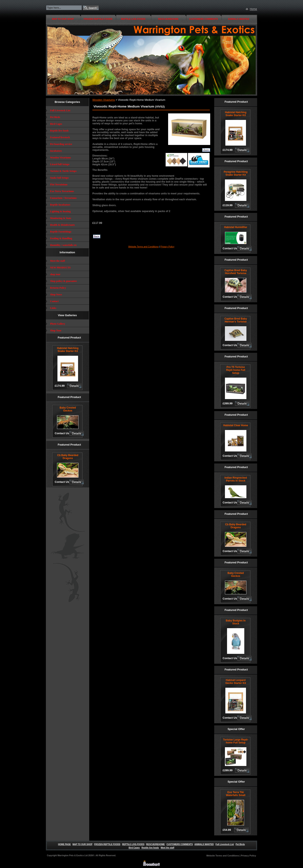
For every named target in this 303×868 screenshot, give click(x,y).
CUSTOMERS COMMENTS (203, 19)
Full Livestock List (60, 110)
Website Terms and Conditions (143, 247)
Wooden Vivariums (60, 158)
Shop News (56, 295)
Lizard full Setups (60, 164)
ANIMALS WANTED (239, 19)
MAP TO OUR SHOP (63, 19)
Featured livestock (60, 137)
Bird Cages (56, 124)
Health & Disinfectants (62, 225)
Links (53, 308)
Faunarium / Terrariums (63, 198)
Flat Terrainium (59, 184)
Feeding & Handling (61, 238)
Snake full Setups (59, 178)
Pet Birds (55, 117)
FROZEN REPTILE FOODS (98, 19)
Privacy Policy (167, 247)
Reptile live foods (59, 131)
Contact (54, 301)
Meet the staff (58, 261)
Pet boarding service (61, 144)
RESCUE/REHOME (168, 19)
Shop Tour (56, 330)
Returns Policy (58, 288)
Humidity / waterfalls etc (63, 245)
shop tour (55, 274)
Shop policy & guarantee (63, 281)
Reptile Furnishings (61, 232)
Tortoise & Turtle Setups (63, 171)
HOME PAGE (64, 844)
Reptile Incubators (60, 205)
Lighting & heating (60, 211)
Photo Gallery (58, 324)
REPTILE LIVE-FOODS (133, 19)
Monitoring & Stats (61, 218)
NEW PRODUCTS (60, 268)
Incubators (56, 151)
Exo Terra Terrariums (62, 191)
